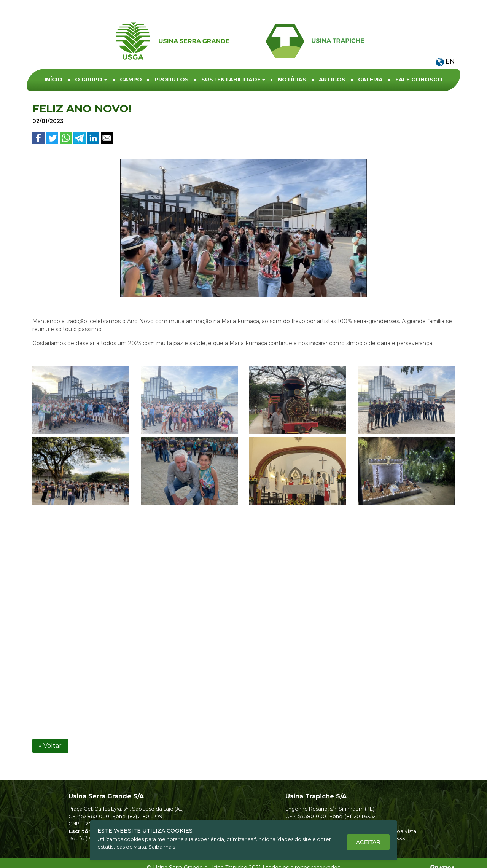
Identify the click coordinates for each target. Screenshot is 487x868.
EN (445, 49)
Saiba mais (162, 847)
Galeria (370, 67)
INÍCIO (53, 67)
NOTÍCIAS (292, 67)
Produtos (172, 67)
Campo (131, 67)
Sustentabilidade (231, 67)
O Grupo (89, 67)
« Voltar (50, 736)
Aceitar (368, 842)
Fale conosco (419, 67)
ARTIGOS (332, 67)
